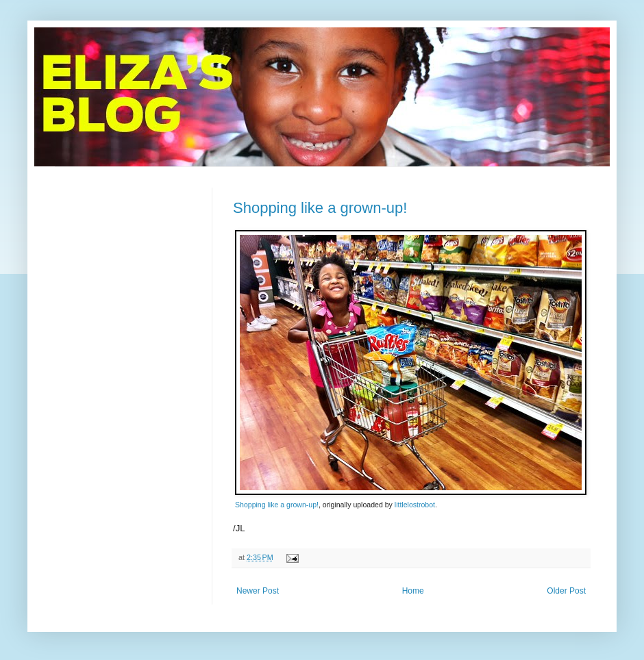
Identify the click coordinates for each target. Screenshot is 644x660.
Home (413, 591)
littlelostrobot (415, 505)
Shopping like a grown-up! (320, 208)
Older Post (566, 591)
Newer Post (258, 591)
